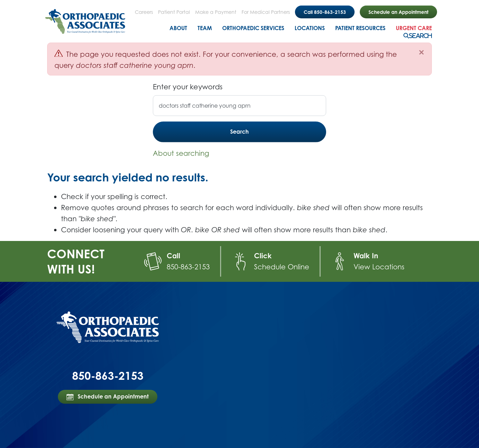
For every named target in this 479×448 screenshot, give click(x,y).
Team (205, 28)
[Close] (421, 52)
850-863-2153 (188, 267)
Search (420, 36)
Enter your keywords (188, 87)
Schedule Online (282, 267)
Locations (310, 28)
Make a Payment (216, 12)
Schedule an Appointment (398, 12)
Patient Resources (360, 28)
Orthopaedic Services (253, 28)
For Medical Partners (266, 12)
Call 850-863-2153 (325, 12)
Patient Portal (174, 12)
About (178, 28)
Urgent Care (414, 28)
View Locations (379, 267)
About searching (181, 153)
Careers (144, 12)
